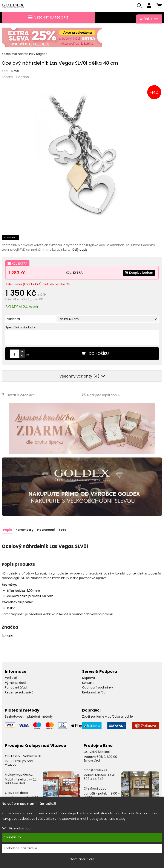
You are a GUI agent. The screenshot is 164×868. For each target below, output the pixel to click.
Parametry (25, 530)
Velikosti (11, 678)
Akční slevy (149, 19)
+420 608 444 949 (21, 781)
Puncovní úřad (16, 687)
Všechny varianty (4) (82, 376)
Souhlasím (12, 837)
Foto (63, 530)
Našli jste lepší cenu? (101, 395)
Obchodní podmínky (98, 687)
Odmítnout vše (82, 859)
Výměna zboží (15, 683)
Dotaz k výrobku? (18, 395)
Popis (7, 530)
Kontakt (88, 683)
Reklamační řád (94, 692)
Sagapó (23, 77)
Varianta (13, 319)
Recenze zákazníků (19, 692)
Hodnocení (46, 530)
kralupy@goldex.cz (19, 774)
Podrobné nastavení (21, 848)
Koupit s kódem (139, 273)
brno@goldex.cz (96, 770)
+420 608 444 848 (99, 777)
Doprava (88, 678)
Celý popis (80, 250)
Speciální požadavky (21, 328)
